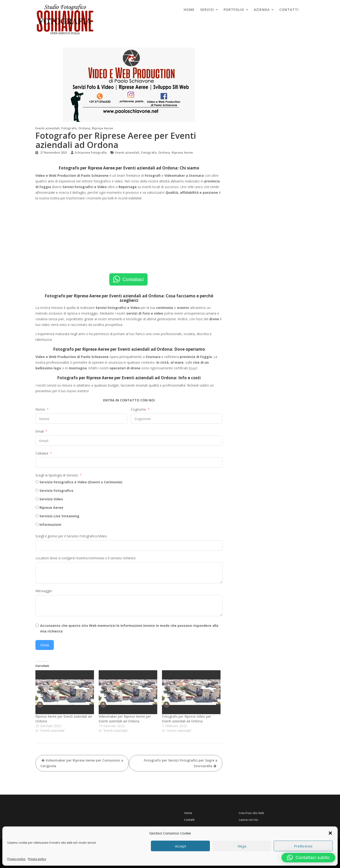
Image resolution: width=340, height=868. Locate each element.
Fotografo (69, 128)
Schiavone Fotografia (91, 152)
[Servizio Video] (37, 499)
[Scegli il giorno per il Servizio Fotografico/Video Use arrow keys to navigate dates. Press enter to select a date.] (129, 545)
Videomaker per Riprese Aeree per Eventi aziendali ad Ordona (125, 719)
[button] (330, 833)
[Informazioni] (37, 524)
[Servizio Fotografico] (37, 490)
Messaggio (44, 591)
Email (40, 431)
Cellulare (42, 453)
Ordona (84, 128)
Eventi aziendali (47, 128)
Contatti (289, 10)
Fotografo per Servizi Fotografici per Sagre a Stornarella (181, 763)
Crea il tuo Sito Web (246, 814)
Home (189, 10)
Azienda (262, 10)
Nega (242, 846)
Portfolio (234, 10)
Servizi (207, 10)
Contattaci (133, 279)
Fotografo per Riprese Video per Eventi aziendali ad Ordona (187, 719)
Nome (40, 409)
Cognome (138, 409)
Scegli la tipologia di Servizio (57, 475)
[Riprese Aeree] (37, 507)
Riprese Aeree (102, 128)
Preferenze (303, 846)
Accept (181, 846)
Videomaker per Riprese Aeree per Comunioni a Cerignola (82, 763)
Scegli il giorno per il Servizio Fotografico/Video (71, 536)
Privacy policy (16, 859)
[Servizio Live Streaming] (37, 516)
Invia (45, 645)
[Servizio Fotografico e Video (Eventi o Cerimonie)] (37, 482)
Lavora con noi (244, 817)
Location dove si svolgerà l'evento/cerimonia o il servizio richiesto (86, 558)
